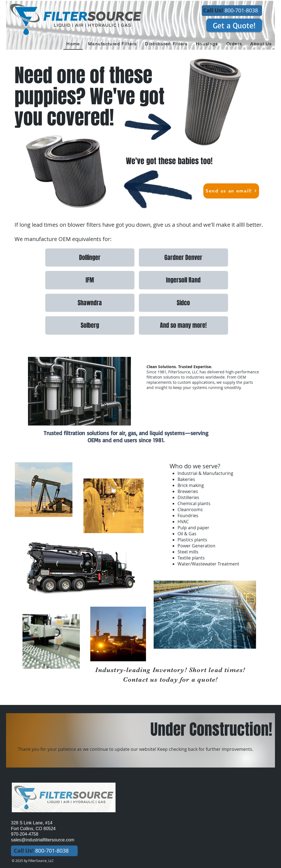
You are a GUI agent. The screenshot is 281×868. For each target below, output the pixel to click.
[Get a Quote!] (234, 25)
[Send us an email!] (231, 191)
